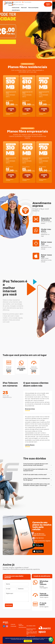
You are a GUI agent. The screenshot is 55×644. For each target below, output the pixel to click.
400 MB (27, 151)
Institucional (16, 8)
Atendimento (16, 10)
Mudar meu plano (47, 233)
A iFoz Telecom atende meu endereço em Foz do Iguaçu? (37, 479)
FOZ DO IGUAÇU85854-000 (31, 629)
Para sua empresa (33, 8)
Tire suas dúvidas (35, 459)
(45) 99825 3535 (17, 2)
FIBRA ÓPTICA (11, 78)
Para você (24, 8)
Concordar (28, 641)
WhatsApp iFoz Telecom (45, 584)
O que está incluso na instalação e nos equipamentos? (37, 470)
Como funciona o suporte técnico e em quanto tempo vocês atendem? (37, 465)
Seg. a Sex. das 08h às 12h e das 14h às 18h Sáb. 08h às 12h (32, 634)
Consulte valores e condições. (10, 114)
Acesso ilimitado (10, 95)
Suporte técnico (38, 538)
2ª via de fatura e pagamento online (39, 534)
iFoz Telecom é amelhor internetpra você (15, 288)
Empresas (13, 626)
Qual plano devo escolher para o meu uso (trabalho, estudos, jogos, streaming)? (37, 485)
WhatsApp (21, 369)
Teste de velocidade (34, 369)
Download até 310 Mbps (11, 159)
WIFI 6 (8, 97)
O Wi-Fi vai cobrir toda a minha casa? (37, 475)
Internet (13, 624)
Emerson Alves (30, 409)
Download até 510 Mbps (11, 93)
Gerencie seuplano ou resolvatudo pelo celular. (42, 526)
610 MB (27, 85)
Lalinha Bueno (30, 445)
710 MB (43, 85)
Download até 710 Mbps (44, 93)
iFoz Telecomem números (10, 384)
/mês (11, 104)
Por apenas (9, 101)
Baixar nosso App (47, 246)
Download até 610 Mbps (27, 93)
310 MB (10, 151)
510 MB (10, 85)
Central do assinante (18, 5)
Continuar (9, 605)
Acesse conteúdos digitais (41, 541)
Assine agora (48, 4)
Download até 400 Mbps (26, 159)
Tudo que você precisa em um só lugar (25, 355)
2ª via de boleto (27, 2)
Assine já (11, 110)
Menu (21, 622)
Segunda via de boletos (47, 221)
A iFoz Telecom (21, 625)
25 (8, 394)
